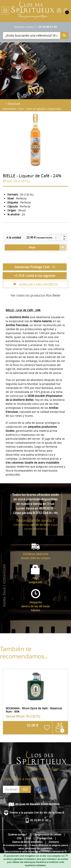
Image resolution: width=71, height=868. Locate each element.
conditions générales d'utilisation (19, 859)
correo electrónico (35, 529)
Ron (22, 109)
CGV (19, 838)
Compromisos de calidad (47, 835)
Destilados (9, 109)
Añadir (32, 247)
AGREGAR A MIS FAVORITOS (35, 284)
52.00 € (32, 725)
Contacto (54, 842)
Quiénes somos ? (25, 27)
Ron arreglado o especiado (44, 109)
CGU (28, 838)
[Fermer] (67, 855)
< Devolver (13, 104)
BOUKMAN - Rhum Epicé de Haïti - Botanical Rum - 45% (34, 710)
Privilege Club (45, 838)
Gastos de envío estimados (27, 842)
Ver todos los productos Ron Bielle (35, 295)
